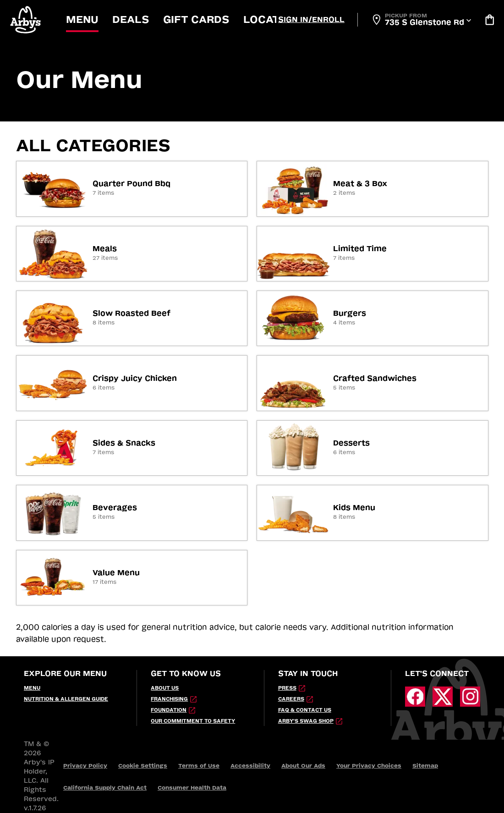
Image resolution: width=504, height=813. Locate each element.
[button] (26, 19)
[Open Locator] (421, 20)
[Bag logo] (489, 20)
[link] (132, 189)
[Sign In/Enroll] (311, 20)
